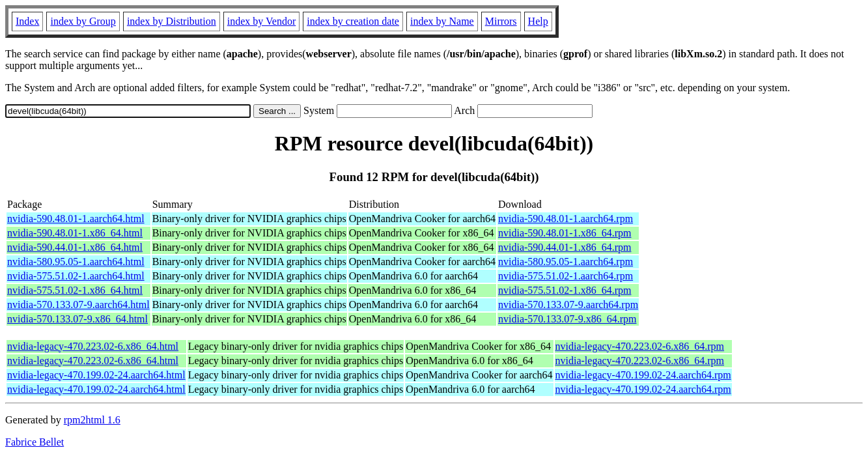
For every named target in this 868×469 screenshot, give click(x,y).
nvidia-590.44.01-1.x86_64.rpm (565, 247)
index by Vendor (261, 21)
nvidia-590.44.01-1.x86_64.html (75, 247)
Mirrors (501, 21)
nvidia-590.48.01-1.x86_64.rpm (565, 233)
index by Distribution (172, 21)
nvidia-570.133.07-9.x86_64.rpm (567, 319)
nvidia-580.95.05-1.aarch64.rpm (566, 262)
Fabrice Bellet (35, 442)
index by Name (442, 21)
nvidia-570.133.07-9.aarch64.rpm (568, 305)
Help (538, 21)
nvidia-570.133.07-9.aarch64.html (78, 305)
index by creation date (353, 21)
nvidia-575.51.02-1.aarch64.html (76, 276)
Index (27, 21)
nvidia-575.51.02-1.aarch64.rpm (566, 276)
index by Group (83, 21)
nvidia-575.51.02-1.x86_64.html (75, 290)
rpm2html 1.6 (92, 420)
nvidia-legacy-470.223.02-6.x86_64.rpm (640, 346)
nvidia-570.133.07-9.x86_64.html (77, 319)
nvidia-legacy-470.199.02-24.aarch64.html (96, 375)
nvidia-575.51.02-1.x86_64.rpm (565, 290)
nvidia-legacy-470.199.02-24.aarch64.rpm (643, 375)
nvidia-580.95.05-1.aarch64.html (76, 262)
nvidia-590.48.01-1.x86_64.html (75, 233)
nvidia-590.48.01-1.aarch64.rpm (566, 219)
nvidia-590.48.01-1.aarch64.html (76, 219)
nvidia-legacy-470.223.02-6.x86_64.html (93, 346)
